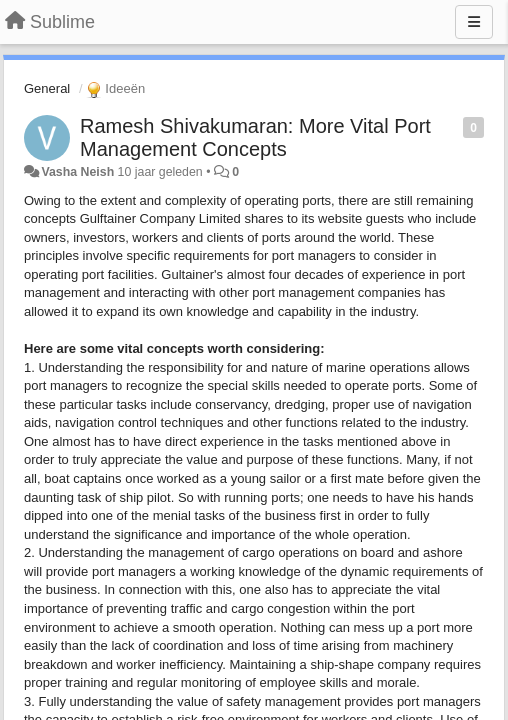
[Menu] (474, 22)
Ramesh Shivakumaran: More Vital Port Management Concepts (255, 137)
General (47, 88)
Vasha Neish (77, 172)
